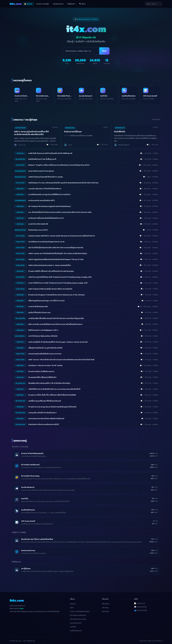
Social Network (76, 621)
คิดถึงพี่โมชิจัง (120, 130)
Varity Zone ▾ (58, 4)
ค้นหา (104, 51)
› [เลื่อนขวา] (158, 80)
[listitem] (24, 94)
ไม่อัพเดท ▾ (71, 4)
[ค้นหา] (80, 51)
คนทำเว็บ (73, 625)
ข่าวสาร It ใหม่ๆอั (20, 126)
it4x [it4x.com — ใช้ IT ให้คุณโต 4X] (16, 4)
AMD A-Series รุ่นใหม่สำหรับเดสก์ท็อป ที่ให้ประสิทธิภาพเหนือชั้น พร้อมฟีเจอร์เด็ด (32, 131)
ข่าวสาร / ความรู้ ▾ (43, 4)
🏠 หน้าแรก (28, 4)
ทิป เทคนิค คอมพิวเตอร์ (78, 613)
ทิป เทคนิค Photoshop (78, 617)
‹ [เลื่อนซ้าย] (153, 80)
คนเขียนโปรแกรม (76, 629)
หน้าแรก (73, 602)
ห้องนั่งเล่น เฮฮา (70, 126)
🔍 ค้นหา (82, 4)
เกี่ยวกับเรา (106, 602)
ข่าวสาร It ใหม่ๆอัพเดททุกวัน (80, 609)
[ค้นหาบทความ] (150, 4)
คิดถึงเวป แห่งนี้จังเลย (73, 130)
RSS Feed (105, 609)
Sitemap (105, 606)
